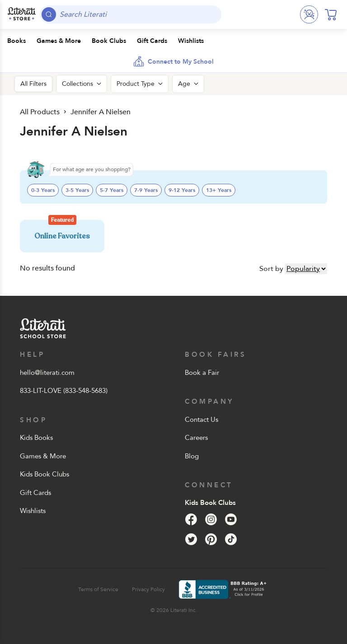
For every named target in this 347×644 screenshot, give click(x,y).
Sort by (271, 269)
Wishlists (33, 511)
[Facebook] (191, 519)
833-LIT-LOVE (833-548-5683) (64, 391)
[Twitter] (191, 539)
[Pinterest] (211, 539)
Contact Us (202, 420)
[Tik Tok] (231, 539)
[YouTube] (231, 519)
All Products (39, 112)
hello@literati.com (47, 373)
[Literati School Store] (22, 14)
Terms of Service (98, 589)
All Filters (33, 84)
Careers (196, 438)
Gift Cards (35, 493)
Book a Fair (202, 373)
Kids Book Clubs (45, 474)
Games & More (43, 456)
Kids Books (36, 438)
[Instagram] (211, 519)
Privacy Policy (148, 589)
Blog (192, 456)
